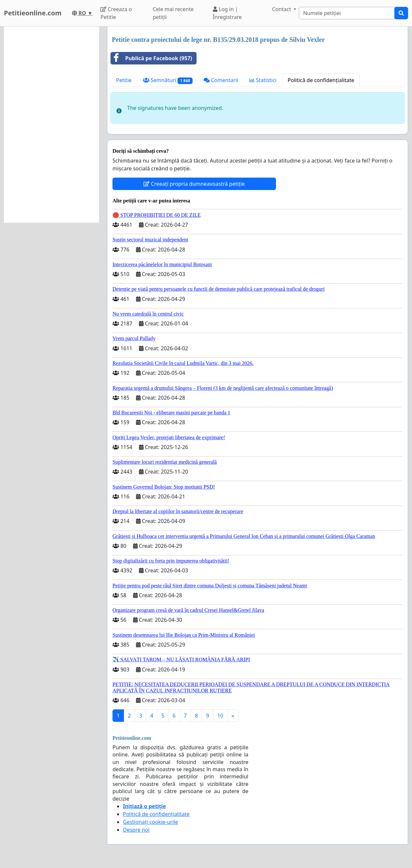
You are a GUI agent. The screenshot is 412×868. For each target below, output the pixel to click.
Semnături (168, 80)
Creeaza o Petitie (116, 13)
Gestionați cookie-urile (151, 822)
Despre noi (136, 830)
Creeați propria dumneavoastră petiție (194, 184)
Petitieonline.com (33, 13)
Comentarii (221, 80)
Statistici (263, 80)
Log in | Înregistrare (227, 13)
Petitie (124, 80)
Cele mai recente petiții (173, 13)
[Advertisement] (51, 125)
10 (220, 716)
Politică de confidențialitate (321, 80)
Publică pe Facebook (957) (152, 58)
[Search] (347, 13)
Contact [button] (282, 9)
